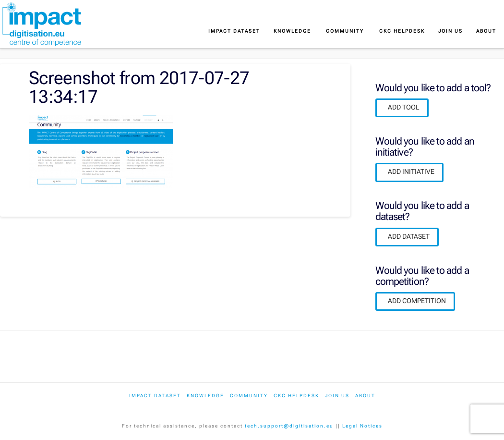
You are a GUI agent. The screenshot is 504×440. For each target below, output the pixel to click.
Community (249, 396)
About (365, 396)
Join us (337, 396)
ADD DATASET (409, 236)
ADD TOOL (404, 107)
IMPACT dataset (155, 396)
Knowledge (205, 396)
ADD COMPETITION (417, 301)
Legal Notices (362, 426)
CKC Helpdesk (296, 396)
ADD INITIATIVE (411, 171)
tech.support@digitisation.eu (289, 426)
